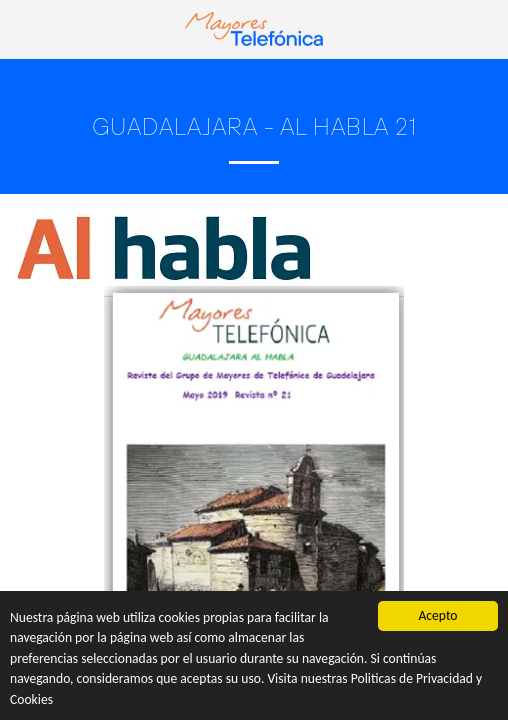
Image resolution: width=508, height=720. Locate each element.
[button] (22, 28)
